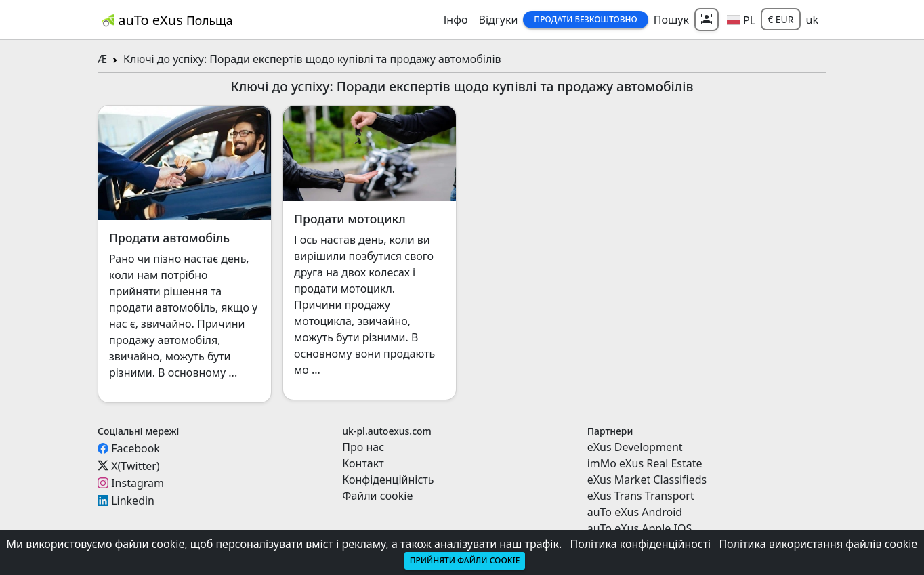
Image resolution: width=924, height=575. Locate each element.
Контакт (363, 463)
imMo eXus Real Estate (645, 463)
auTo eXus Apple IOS (640, 528)
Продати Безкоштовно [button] (585, 19)
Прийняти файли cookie (465, 560)
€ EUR (780, 19)
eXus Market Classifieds (647, 480)
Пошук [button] (671, 20)
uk (812, 20)
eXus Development (635, 447)
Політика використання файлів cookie (818, 544)
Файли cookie (377, 496)
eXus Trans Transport (641, 496)
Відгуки (499, 20)
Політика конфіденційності (640, 544)
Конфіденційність (388, 480)
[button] (741, 20)
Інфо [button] (456, 20)
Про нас (363, 447)
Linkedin (133, 501)
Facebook (135, 448)
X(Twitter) (135, 465)
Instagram (138, 483)
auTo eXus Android (635, 512)
